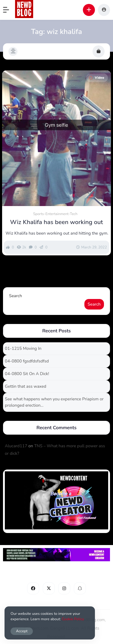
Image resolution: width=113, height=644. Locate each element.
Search (16, 296)
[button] (9, 10)
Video (96, 78)
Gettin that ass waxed (25, 386)
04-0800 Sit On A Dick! (27, 374)
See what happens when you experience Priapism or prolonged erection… (54, 402)
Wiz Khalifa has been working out (56, 222)
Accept (22, 631)
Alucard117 (16, 446)
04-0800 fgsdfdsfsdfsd (27, 361)
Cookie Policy (73, 619)
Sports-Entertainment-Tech (55, 214)
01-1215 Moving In (23, 348)
